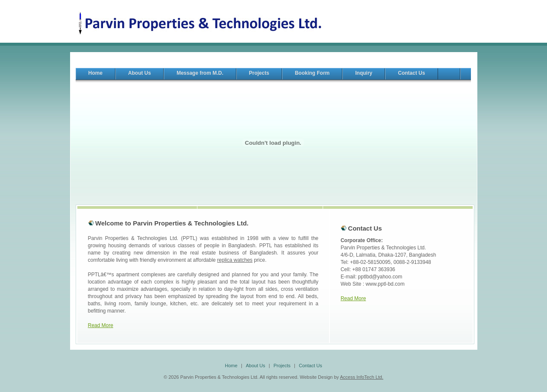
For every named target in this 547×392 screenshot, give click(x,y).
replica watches (235, 260)
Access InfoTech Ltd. (362, 377)
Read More (101, 325)
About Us (255, 366)
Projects (282, 366)
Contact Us (310, 366)
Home (231, 366)
